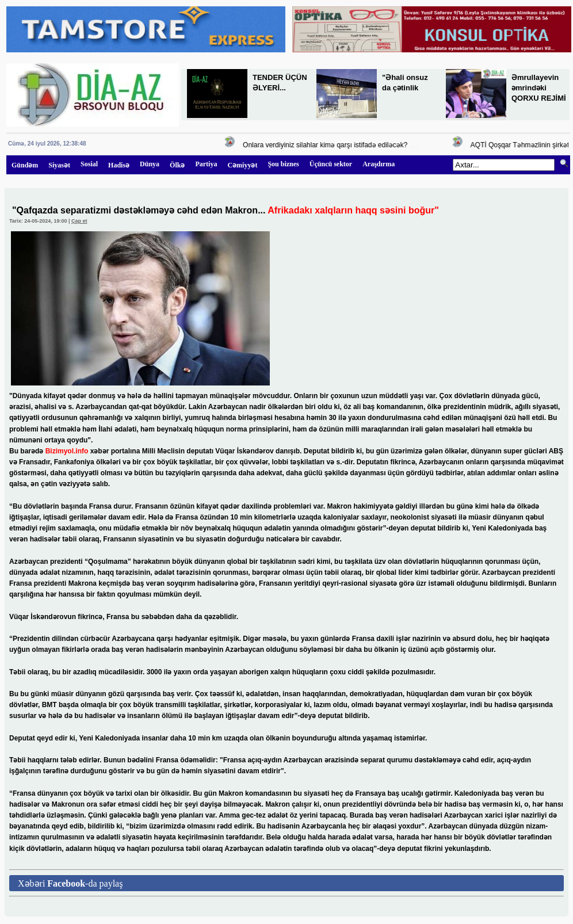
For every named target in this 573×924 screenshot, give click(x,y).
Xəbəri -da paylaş (70, 883)
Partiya (206, 164)
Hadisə (119, 165)
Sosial (89, 164)
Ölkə (177, 165)
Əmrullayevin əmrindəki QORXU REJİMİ (539, 88)
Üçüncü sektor (331, 164)
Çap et (79, 221)
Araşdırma (379, 164)
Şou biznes (283, 164)
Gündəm (25, 165)
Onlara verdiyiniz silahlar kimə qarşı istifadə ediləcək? (327, 145)
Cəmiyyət (242, 165)
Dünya (150, 164)
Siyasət (59, 165)
